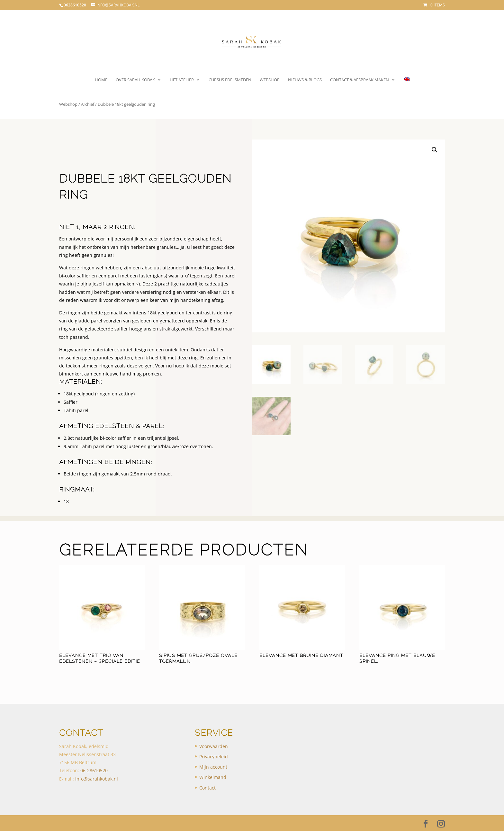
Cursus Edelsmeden (230, 80)
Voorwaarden (214, 746)
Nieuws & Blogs (305, 80)
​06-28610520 (94, 770)
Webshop (270, 80)
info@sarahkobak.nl (97, 779)
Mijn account (213, 767)
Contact (207, 788)
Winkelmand (213, 777)
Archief (88, 104)
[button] (435, 150)
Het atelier (182, 80)
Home (101, 80)
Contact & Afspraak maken (360, 80)
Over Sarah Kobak (135, 80)
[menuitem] (407, 86)
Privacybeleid (214, 757)
